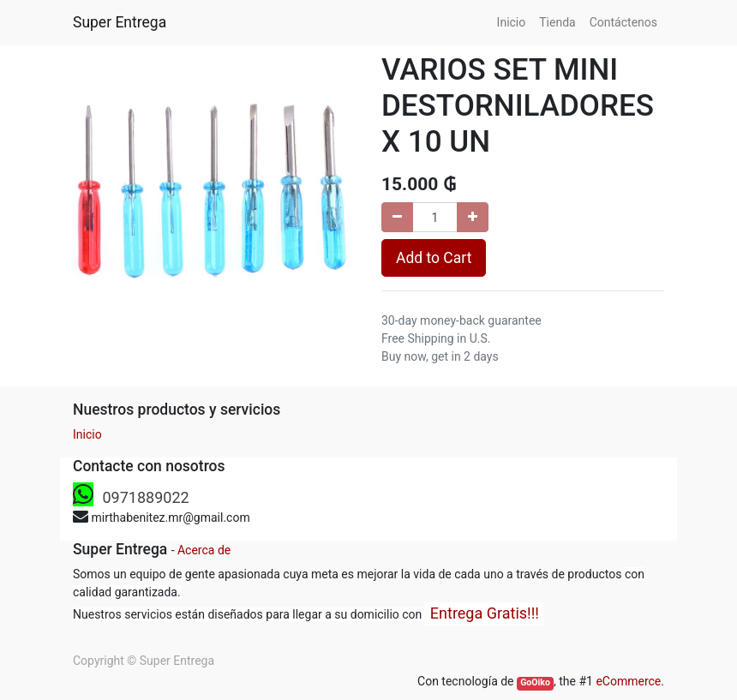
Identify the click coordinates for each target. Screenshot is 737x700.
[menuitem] (512, 23)
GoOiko (535, 682)
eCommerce (628, 681)
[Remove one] (397, 217)
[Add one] (473, 217)
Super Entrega (120, 22)
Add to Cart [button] (434, 258)
